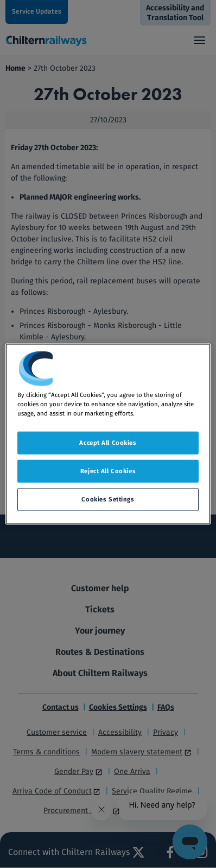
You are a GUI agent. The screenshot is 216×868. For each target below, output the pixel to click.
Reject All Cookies (108, 471)
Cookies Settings (108, 499)
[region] (108, 434)
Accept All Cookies (108, 443)
